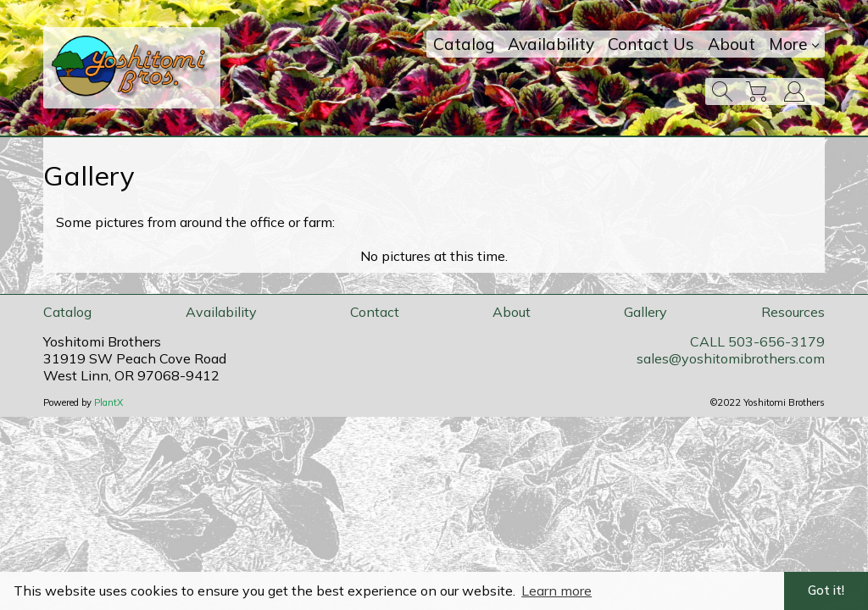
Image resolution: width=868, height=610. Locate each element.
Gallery (645, 312)
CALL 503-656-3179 (757, 341)
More (794, 44)
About (732, 44)
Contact (375, 312)
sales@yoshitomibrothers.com (731, 358)
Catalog (464, 44)
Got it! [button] (826, 591)
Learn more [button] (556, 591)
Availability (551, 44)
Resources (793, 312)
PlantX (108, 402)
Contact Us (651, 44)
